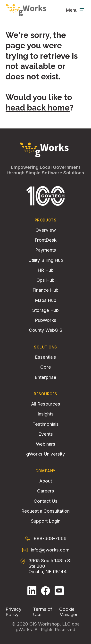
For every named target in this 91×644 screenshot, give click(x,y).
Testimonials (46, 424)
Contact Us (46, 501)
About (46, 481)
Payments (46, 250)
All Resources (46, 404)
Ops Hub (45, 280)
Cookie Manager (68, 612)
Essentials (45, 357)
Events (46, 434)
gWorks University (46, 454)
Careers (46, 491)
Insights (46, 414)
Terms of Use (43, 612)
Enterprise (45, 377)
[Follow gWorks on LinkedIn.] (32, 591)
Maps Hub (46, 300)
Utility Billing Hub (46, 260)
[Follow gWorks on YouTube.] (59, 591)
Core (46, 367)
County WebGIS (46, 330)
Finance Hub (45, 290)
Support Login (46, 521)
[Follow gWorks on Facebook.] (46, 591)
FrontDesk (46, 240)
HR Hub (46, 270)
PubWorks (46, 320)
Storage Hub (45, 310)
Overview (46, 230)
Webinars (46, 444)
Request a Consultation (45, 511)
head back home (38, 108)
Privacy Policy (14, 612)
